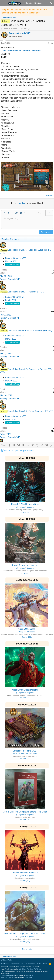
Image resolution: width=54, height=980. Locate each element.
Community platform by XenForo (21, 967)
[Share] (48, 43)
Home (45, 964)
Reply (50, 195)
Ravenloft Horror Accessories (25, 565)
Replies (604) (25, 881)
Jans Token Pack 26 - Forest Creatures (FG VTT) (31, 411)
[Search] (51, 3)
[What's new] (46, 3)
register (23, 203)
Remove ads (27, 949)
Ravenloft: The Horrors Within (25, 504)
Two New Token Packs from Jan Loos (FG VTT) (30, 330)
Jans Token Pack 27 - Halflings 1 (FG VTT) (28, 292)
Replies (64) (25, 820)
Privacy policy (30, 964)
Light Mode (6, 960)
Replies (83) (25, 698)
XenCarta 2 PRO (7, 978)
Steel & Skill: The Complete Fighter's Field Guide (25, 812)
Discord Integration (7, 975)
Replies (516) (25, 512)
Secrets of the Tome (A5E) (25, 751)
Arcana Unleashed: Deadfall (25, 690)
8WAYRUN (29, 975)
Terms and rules (17, 964)
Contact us (5, 964)
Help (39, 964)
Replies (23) (25, 759)
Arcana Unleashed (27, 629)
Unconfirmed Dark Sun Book (25, 873)
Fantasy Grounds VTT (11, 29)
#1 (52, 43)
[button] (4, 3)
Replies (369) (25, 942)
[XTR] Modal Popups (18, 971)
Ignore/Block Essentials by (21, 969)
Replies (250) (27, 637)
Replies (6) (25, 573)
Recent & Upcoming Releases (19, 451)
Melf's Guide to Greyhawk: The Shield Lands (25, 934)
